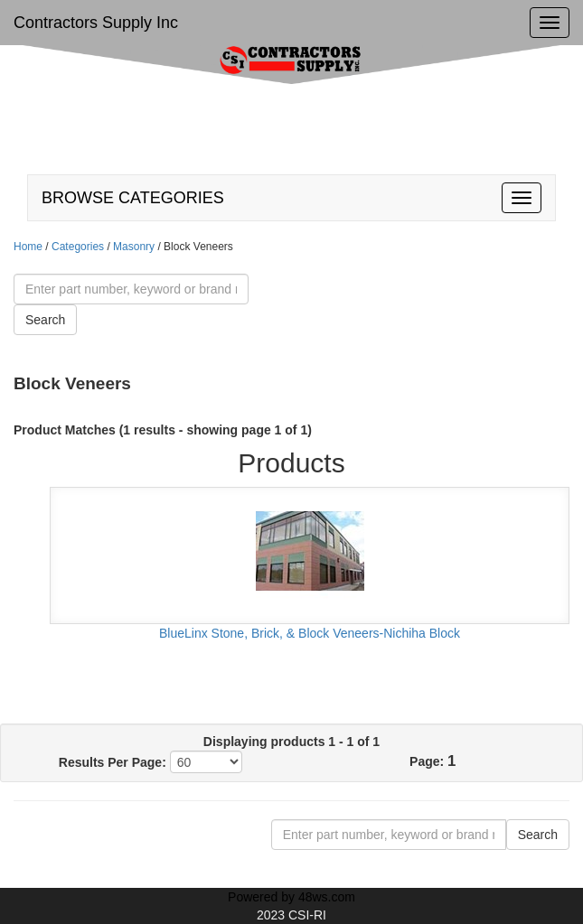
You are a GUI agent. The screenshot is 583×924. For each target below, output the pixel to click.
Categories (78, 247)
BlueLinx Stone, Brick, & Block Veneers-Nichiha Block (310, 633)
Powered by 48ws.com (291, 897)
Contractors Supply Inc (96, 23)
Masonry (135, 247)
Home (28, 247)
